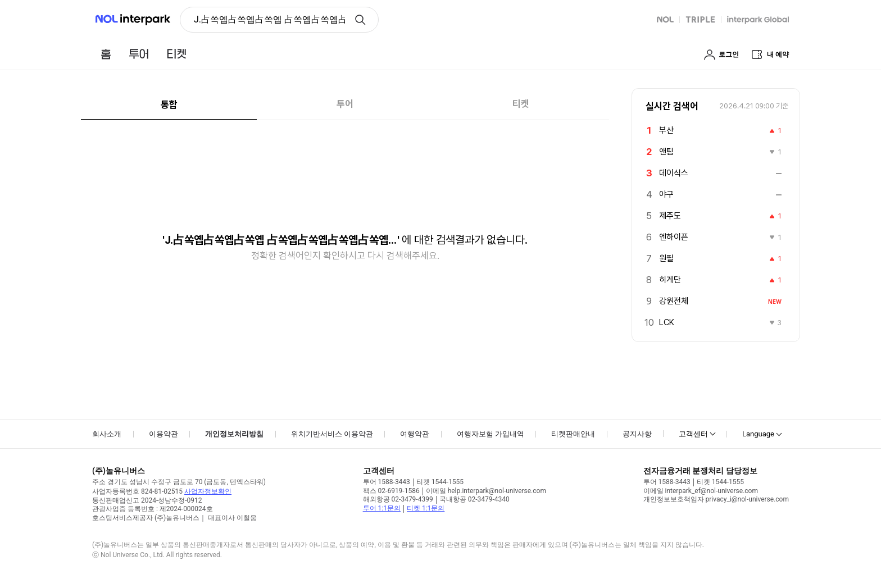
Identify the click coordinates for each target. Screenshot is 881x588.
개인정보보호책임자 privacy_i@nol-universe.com (716, 499)
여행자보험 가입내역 (491, 434)
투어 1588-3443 (387, 482)
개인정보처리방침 (234, 434)
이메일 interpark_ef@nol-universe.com (701, 491)
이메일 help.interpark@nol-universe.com (486, 491)
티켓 (521, 104)
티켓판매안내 (573, 434)
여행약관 (415, 434)
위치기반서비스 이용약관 (332, 434)
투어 (345, 104)
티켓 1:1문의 (426, 508)
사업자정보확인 (208, 491)
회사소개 (107, 434)
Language (758, 434)
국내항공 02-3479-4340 (474, 499)
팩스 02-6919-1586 (391, 491)
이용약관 (164, 434)
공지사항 (637, 434)
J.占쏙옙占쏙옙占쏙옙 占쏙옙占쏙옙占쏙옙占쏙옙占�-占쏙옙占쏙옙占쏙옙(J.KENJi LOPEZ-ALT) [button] (269, 19)
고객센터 (693, 434)
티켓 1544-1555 (440, 482)
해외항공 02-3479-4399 (398, 499)
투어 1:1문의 (382, 508)
